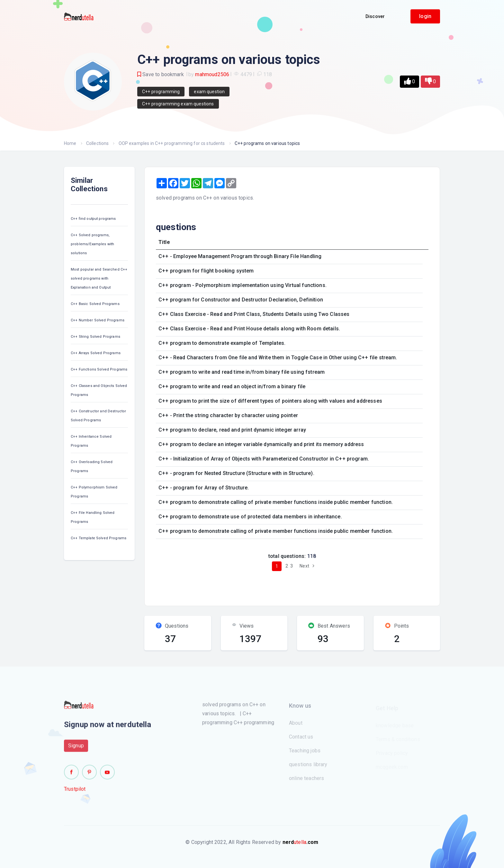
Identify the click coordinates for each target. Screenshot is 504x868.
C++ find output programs (93, 219)
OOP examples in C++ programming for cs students (172, 143)
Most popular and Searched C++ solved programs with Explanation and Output (99, 278)
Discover (375, 16)
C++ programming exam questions (178, 104)
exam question (209, 92)
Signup (76, 749)
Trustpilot (75, 792)
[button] (410, 82)
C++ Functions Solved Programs (99, 369)
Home (70, 143)
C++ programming (161, 92)
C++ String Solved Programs (95, 337)
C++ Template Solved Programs (99, 538)
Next (308, 566)
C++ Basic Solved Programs (95, 304)
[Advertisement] (269, 586)
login (425, 16)
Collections (98, 143)
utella (301, 842)
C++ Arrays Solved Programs (96, 353)
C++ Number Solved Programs (98, 320)
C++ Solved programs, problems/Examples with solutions (92, 244)
